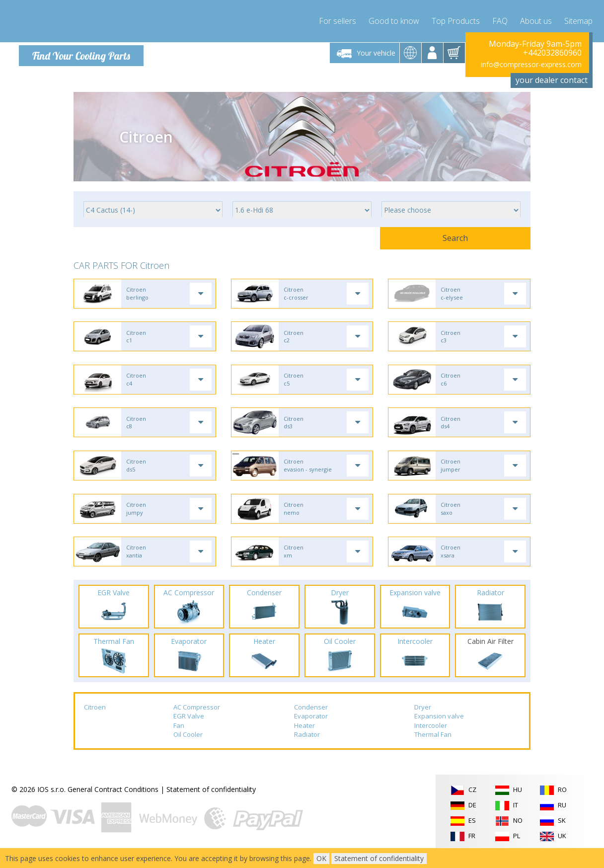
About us (536, 20)
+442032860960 (552, 53)
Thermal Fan (433, 747)
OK (321, 858)
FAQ (500, 20)
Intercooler (431, 737)
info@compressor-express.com (531, 64)
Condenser (311, 719)
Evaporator (311, 728)
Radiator (307, 747)
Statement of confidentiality (211, 801)
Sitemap (578, 20)
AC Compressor (197, 719)
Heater (304, 737)
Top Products (456, 20)
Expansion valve (439, 728)
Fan (179, 737)
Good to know (394, 20)
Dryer (423, 719)
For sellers (338, 20)
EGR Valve (189, 728)
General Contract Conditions (113, 801)
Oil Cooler (188, 747)
